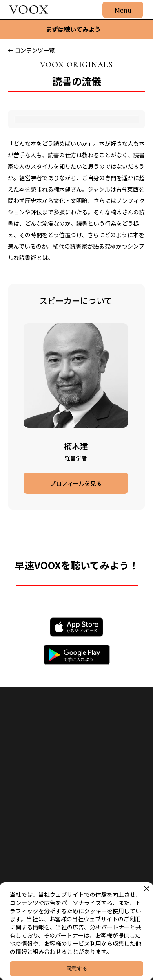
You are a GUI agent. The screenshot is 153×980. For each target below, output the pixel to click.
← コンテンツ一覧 (31, 50)
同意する (77, 968)
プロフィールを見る (76, 483)
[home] (27, 10)
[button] (123, 10)
